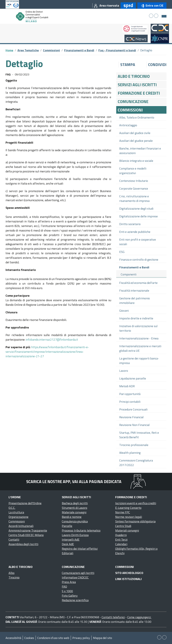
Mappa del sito (103, 638)
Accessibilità (13, 638)
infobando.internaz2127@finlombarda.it (52, 340)
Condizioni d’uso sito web (53, 638)
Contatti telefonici (113, 617)
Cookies (29, 638)
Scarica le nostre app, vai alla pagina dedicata (74, 482)
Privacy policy (81, 638)
